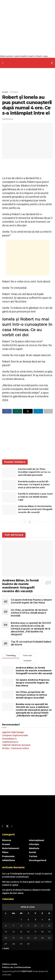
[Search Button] (52, 63)
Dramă (6, 844)
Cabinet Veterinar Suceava (16, 745)
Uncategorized (38, 860)
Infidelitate (9, 860)
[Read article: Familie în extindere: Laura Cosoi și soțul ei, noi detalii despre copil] (9, 497)
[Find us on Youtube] (12, 826)
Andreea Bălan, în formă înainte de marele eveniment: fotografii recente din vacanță (35, 509)
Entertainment (11, 848)
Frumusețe (8, 856)
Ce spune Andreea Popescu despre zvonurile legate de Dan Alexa (31, 601)
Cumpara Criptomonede (15, 735)
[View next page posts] (30, 522)
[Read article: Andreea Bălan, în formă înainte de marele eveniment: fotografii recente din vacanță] (9, 510)
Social (32, 852)
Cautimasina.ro (10, 742)
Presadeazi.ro (9, 739)
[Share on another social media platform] (48, 411)
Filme (5, 852)
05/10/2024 (8, 119)
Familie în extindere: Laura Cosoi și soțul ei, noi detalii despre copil (35, 497)
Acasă (5, 92)
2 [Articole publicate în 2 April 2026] (28, 919)
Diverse (7, 840)
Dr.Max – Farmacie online (15, 748)
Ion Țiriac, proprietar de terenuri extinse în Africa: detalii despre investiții (29, 613)
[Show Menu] (3, 63)
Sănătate (34, 848)
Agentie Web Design (13, 732)
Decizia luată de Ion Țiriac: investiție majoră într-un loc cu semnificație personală (34, 472)
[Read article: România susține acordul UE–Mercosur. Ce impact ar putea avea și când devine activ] (9, 485)
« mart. (6, 948)
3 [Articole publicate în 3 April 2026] (35, 919)
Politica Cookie (10, 964)
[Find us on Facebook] (3, 826)
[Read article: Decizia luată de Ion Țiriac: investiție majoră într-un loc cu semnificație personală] (9, 473)
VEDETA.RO (27, 971)
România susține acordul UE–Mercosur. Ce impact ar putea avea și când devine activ (34, 484)
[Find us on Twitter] (7, 826)
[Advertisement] (28, 27)
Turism (33, 856)
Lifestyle (14, 92)
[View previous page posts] (25, 522)
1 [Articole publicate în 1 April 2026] (21, 919)
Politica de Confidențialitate (16, 967)
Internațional (36, 840)
